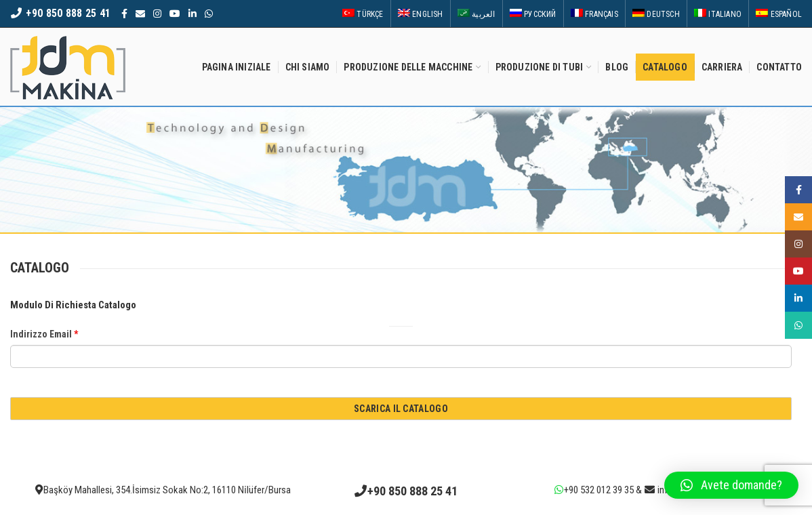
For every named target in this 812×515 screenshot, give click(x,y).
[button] (731, 485)
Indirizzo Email (44, 334)
